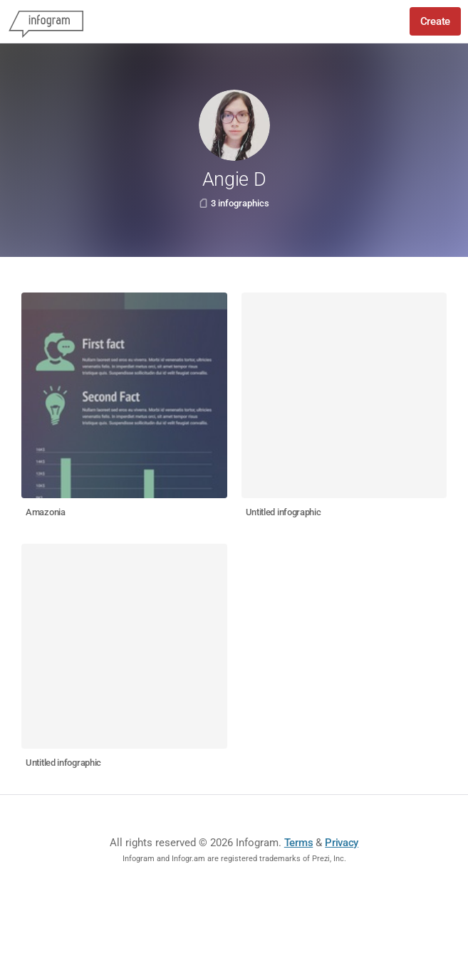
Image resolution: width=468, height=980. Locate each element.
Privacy (342, 843)
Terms (299, 843)
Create (435, 21)
